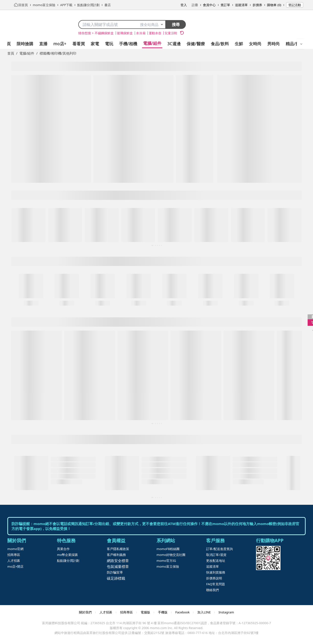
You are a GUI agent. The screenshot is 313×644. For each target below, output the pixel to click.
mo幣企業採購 (67, 555)
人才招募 (14, 561)
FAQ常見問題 (216, 584)
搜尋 (176, 24)
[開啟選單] (301, 44)
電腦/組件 (152, 43)
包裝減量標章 (118, 566)
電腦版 (145, 612)
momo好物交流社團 (171, 555)
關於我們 (85, 612)
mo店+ (60, 44)
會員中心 (209, 5)
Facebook (182, 612)
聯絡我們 (212, 590)
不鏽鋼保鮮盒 (104, 33)
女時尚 (255, 44)
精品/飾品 (295, 44)
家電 (95, 44)
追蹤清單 (241, 5)
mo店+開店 (15, 566)
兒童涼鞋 (171, 33)
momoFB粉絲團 (168, 549)
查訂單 (225, 5)
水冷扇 (141, 33)
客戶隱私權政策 (118, 549)
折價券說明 (214, 578)
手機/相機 (128, 44)
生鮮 (239, 44)
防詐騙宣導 (115, 572)
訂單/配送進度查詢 (219, 549)
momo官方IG (166, 561)
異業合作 (63, 549)
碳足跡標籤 (116, 578)
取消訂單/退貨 (216, 555)
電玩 (109, 44)
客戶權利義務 (116, 555)
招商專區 (14, 555)
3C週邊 (174, 44)
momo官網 (15, 549)
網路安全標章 (118, 561)
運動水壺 (155, 33)
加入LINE (204, 612)
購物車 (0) (274, 5)
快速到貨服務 (216, 572)
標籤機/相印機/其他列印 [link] (58, 53)
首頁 (11, 53)
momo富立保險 (168, 566)
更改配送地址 (216, 561)
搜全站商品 (152, 24)
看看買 (79, 44)
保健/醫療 (196, 44)
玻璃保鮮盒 (125, 33)
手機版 (163, 612)
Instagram (226, 612)
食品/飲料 (220, 44)
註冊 (195, 5)
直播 (43, 44)
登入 (184, 5)
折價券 (257, 5)
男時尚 (274, 44)
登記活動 (295, 5)
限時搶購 (25, 44)
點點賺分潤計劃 (68, 561)
